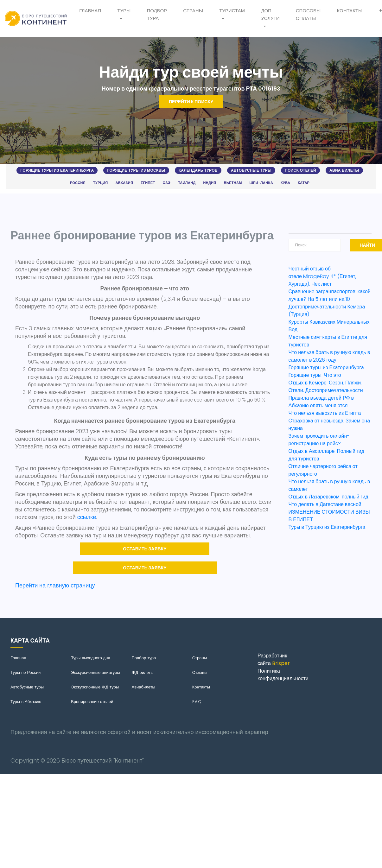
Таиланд (187, 183)
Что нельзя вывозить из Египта (325, 413)
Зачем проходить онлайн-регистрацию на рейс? (319, 440)
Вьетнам (233, 183)
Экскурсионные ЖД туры (95, 687)
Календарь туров (198, 170)
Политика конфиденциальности (283, 675)
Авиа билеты (344, 170)
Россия (78, 183)
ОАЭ (166, 183)
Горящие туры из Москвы (136, 170)
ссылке (87, 517)
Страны (193, 11)
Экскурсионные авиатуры (95, 672)
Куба (285, 183)
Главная (90, 11)
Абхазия (124, 183)
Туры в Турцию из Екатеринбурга (327, 527)
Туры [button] (124, 11)
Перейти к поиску (191, 102)
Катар (304, 183)
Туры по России (25, 672)
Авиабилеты (143, 687)
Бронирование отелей (92, 702)
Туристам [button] (232, 11)
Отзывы (200, 672)
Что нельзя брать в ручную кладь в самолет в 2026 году (329, 356)
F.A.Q (197, 702)
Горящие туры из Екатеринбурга (57, 170)
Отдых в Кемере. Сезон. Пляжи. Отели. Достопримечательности (326, 386)
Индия (210, 183)
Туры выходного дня (90, 658)
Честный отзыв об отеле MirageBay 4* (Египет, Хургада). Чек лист (322, 276)
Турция (101, 183)
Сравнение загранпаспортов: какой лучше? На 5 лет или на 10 (330, 295)
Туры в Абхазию (26, 702)
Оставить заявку (145, 549)
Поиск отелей (300, 170)
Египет (148, 183)
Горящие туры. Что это (315, 375)
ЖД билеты (143, 672)
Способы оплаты (308, 14)
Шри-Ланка (261, 183)
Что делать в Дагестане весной (325, 504)
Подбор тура (157, 14)
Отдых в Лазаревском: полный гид (328, 497)
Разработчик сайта (274, 659)
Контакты (350, 11)
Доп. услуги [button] (270, 14)
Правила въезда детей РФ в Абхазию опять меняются (321, 402)
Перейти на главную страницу (55, 585)
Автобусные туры (251, 170)
